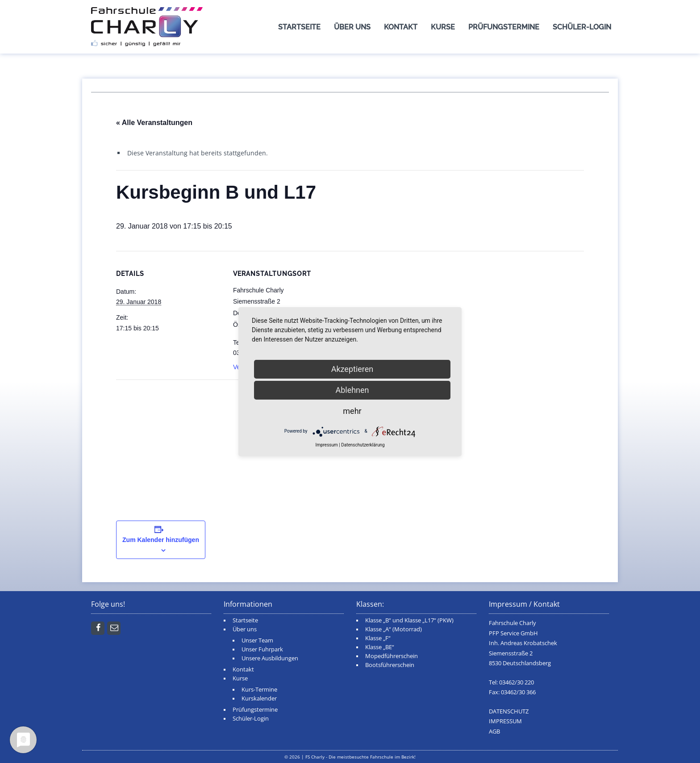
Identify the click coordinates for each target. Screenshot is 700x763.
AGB (494, 732)
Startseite (299, 27)
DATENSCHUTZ (509, 711)
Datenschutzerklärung (363, 445)
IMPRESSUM (505, 721)
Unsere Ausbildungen (270, 658)
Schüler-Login (582, 27)
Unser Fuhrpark (262, 649)
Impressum (326, 445)
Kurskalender (259, 698)
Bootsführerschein (390, 665)
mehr (352, 411)
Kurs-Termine (259, 690)
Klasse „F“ (378, 638)
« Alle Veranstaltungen (154, 123)
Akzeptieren (352, 369)
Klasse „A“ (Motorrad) (394, 629)
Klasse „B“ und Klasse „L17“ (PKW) (409, 620)
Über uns (352, 27)
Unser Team (257, 640)
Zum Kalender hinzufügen (161, 540)
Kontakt (401, 27)
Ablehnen (352, 390)
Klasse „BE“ (380, 647)
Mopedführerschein (392, 656)
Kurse (443, 27)
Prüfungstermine (504, 27)
